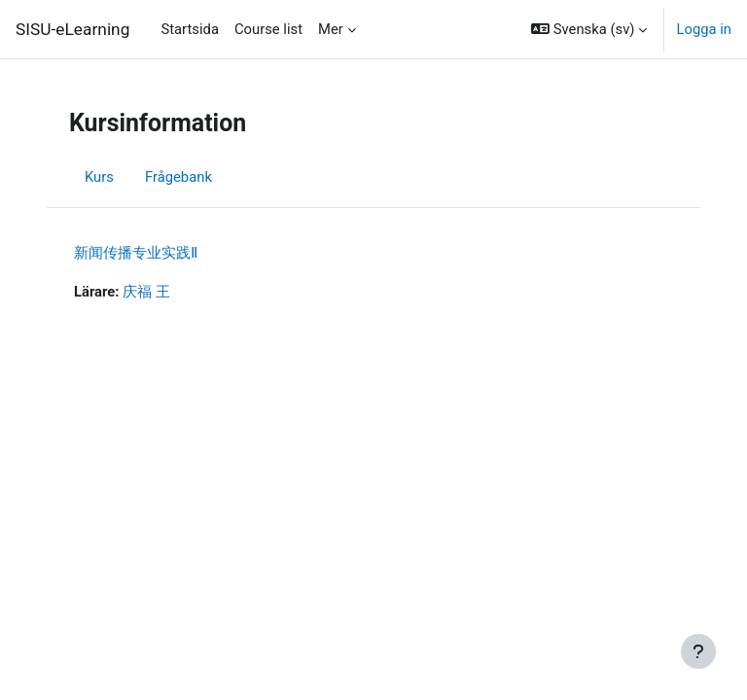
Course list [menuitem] (268, 29)
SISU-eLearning (72, 29)
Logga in (704, 29)
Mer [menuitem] (331, 29)
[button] (589, 29)
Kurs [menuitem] (99, 177)
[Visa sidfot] (698, 651)
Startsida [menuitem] (190, 29)
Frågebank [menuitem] (178, 177)
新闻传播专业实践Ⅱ (136, 253)
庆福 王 (146, 292)
